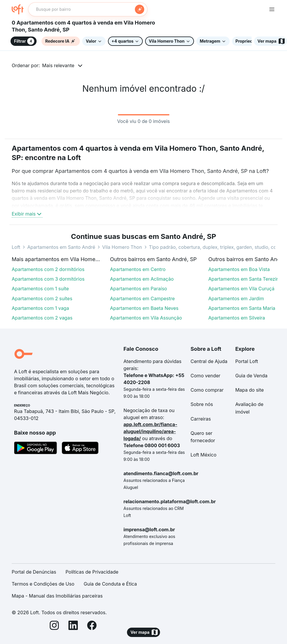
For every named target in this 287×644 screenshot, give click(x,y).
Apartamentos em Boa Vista (239, 269)
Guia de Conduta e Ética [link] (110, 584)
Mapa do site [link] (250, 390)
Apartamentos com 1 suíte (40, 289)
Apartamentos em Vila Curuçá (241, 289)
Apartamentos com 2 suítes (42, 298)
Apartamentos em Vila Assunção (146, 318)
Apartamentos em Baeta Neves (144, 308)
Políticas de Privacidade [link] (92, 572)
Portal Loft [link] (247, 361)
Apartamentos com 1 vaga (40, 308)
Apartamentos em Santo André (61, 247)
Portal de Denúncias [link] (34, 572)
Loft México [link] (203, 455)
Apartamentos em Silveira (237, 318)
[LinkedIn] (73, 626)
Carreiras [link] (201, 419)
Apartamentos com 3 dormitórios (48, 279)
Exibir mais (27, 214)
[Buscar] (140, 9)
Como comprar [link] (207, 390)
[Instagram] (54, 626)
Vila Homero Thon (122, 247)
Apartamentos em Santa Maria (242, 308)
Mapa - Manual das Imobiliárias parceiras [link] (57, 596)
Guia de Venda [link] (251, 376)
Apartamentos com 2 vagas (42, 318)
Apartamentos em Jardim (236, 298)
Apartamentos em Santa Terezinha (246, 279)
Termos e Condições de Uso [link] (43, 584)
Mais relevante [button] (58, 65)
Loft (16, 247)
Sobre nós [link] (202, 404)
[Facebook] (92, 626)
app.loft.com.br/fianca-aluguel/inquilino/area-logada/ (150, 431)
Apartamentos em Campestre (142, 298)
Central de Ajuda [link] (209, 361)
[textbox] (88, 9)
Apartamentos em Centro (138, 269)
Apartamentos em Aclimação (142, 279)
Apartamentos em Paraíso (139, 289)
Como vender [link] (205, 376)
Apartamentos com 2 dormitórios (48, 269)
